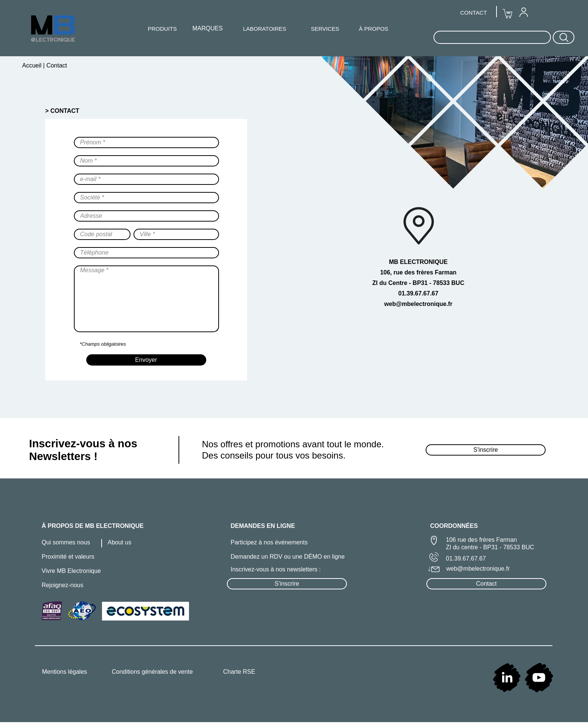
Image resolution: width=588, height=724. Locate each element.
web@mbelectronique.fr (478, 569)
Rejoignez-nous (62, 585)
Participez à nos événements (269, 542)
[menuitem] (523, 12)
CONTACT (473, 13)
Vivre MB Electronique (71, 571)
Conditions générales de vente (152, 672)
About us (119, 542)
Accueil (33, 65)
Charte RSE (239, 672)
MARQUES (208, 28)
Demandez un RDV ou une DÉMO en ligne (288, 557)
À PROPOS (373, 29)
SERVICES (325, 29)
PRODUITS (162, 29)
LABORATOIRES (265, 29)
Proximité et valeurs (68, 557)
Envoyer (146, 360)
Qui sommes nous (66, 542)
